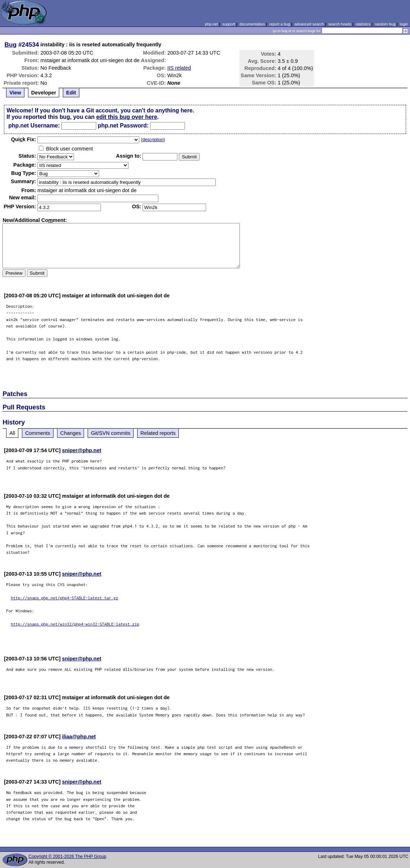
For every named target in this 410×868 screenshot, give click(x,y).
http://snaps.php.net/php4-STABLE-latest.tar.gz (64, 598)
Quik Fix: (24, 139)
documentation (252, 24)
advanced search (309, 24)
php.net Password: (123, 126)
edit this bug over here (127, 117)
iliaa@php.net (79, 737)
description (153, 140)
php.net (211, 24)
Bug (11, 45)
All (12, 433)
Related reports (158, 433)
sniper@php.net (82, 450)
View (15, 93)
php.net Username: (34, 126)
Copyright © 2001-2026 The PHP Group (67, 857)
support (229, 24)
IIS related (179, 68)
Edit (71, 93)
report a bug (280, 24)
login (404, 24)
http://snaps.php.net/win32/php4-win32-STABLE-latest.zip (75, 624)
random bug (385, 24)
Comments (38, 433)
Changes (71, 433)
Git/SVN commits (111, 433)
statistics (363, 24)
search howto (340, 24)
